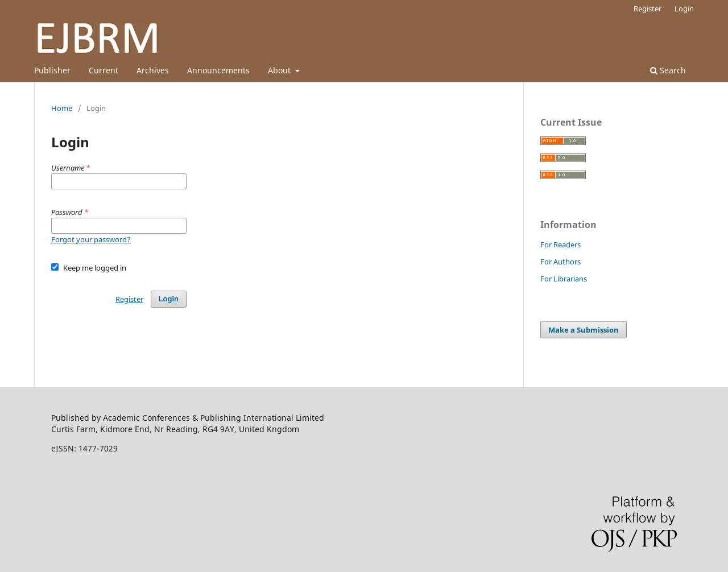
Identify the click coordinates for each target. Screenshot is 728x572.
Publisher (52, 70)
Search (668, 70)
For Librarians (564, 279)
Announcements (218, 70)
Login (684, 9)
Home (62, 108)
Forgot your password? (91, 239)
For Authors (561, 262)
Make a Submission (584, 330)
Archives (153, 70)
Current (104, 70)
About (280, 70)
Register (648, 9)
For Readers (561, 244)
